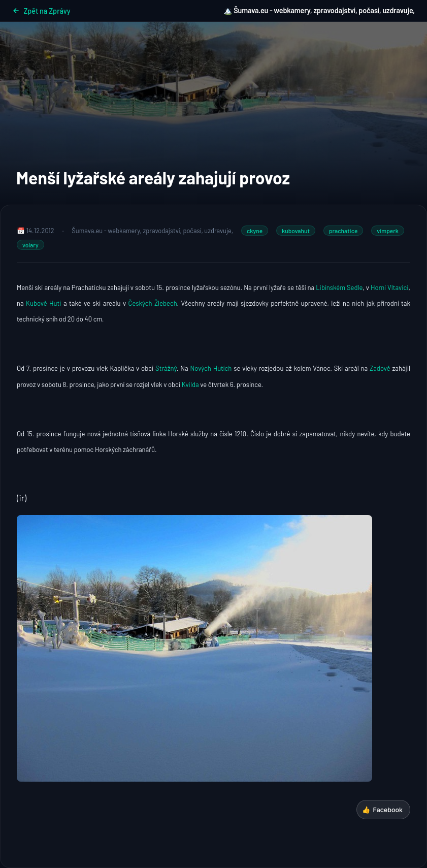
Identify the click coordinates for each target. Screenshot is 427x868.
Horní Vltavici (390, 287)
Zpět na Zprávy (41, 11)
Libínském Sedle (339, 287)
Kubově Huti (44, 303)
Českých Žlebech (153, 303)
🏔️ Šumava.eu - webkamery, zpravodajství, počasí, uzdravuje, (319, 10)
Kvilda (190, 384)
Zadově (379, 368)
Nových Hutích (211, 368)
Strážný (166, 368)
